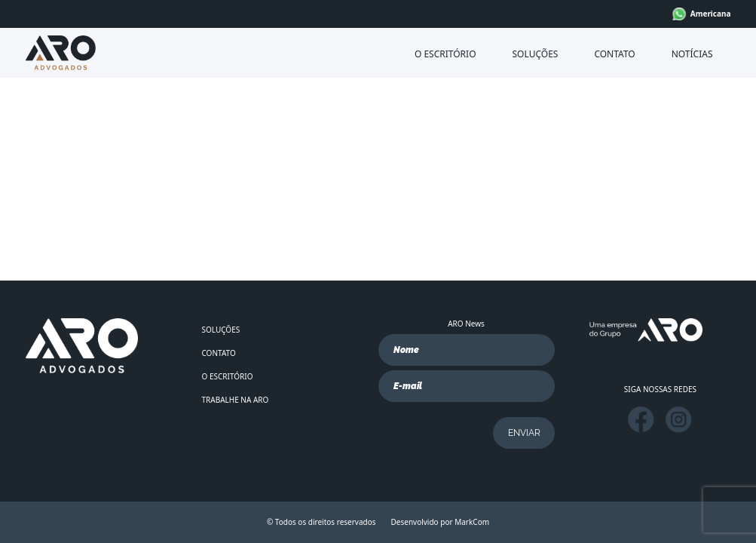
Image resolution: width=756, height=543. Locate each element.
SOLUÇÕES (536, 54)
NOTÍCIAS (692, 54)
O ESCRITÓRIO (445, 54)
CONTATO (614, 54)
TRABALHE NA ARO (236, 400)
